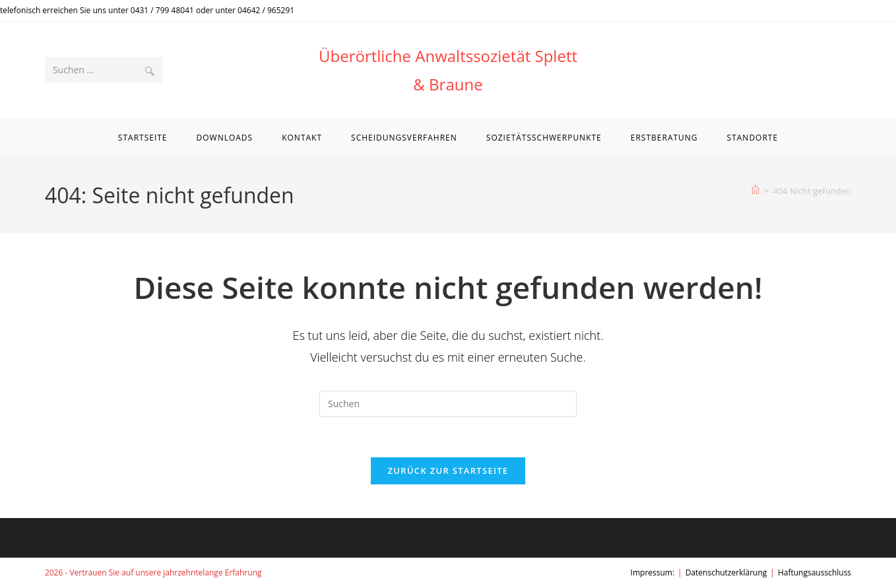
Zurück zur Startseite (448, 471)
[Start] (755, 191)
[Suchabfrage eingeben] (448, 404)
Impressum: (653, 572)
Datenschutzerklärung (726, 572)
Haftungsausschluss (815, 572)
